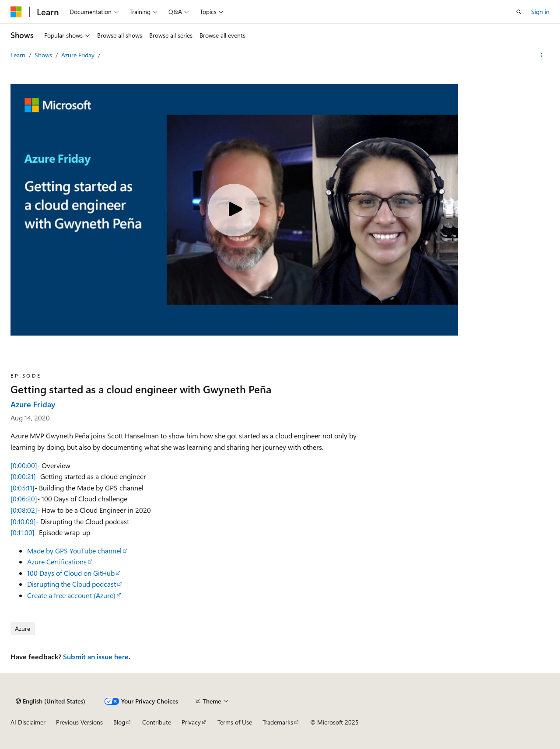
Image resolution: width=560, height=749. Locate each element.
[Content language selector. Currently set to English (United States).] (51, 701)
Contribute (157, 722)
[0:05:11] (23, 488)
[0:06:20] (24, 499)
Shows (44, 55)
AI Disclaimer (28, 722)
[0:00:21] (23, 476)
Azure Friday (79, 55)
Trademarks (278, 722)
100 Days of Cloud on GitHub (71, 573)
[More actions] (542, 55)
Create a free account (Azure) (71, 595)
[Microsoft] (16, 12)
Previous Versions (79, 722)
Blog (119, 722)
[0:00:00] (24, 465)
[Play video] (234, 210)
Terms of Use (235, 722)
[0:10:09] (23, 521)
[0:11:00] (23, 532)
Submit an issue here (96, 656)
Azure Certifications (57, 562)
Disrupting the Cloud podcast (72, 584)
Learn (19, 55)
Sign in (540, 12)
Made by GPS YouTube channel (74, 551)
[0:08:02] (24, 510)
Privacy (191, 722)
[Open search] (519, 12)
